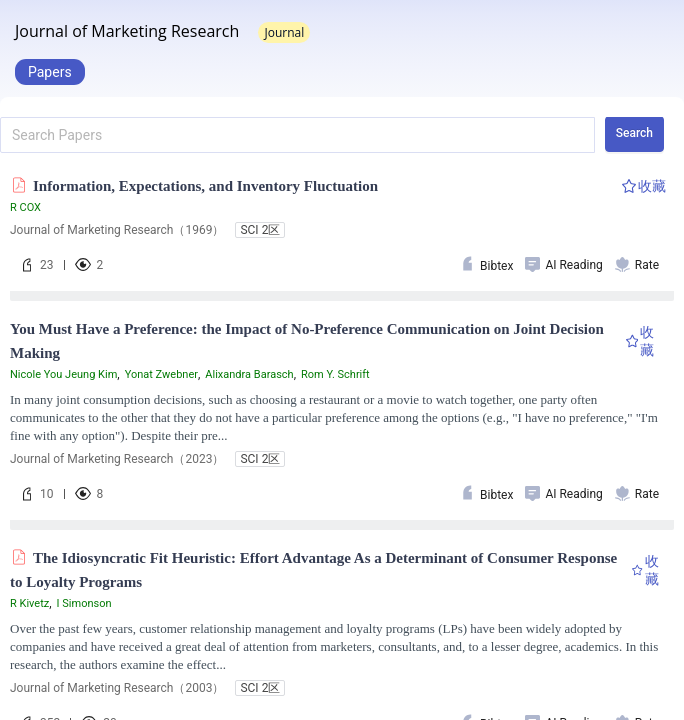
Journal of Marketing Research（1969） (117, 230)
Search (634, 133)
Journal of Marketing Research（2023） (117, 459)
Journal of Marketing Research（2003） (117, 688)
